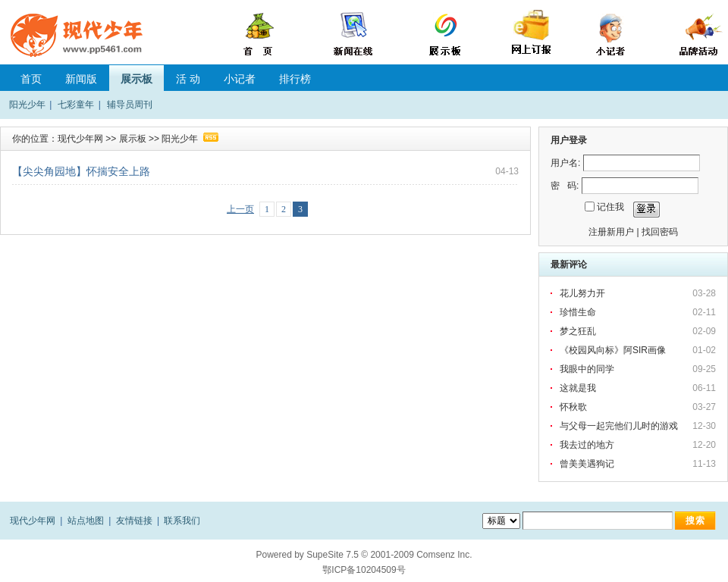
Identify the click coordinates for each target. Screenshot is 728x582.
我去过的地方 (587, 445)
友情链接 (134, 521)
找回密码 (660, 232)
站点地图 (86, 521)
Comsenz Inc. (444, 555)
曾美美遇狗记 (587, 464)
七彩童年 (76, 105)
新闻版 (81, 79)
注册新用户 (611, 232)
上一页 (240, 209)
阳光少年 (27, 105)
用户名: (565, 163)
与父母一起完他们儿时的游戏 (619, 426)
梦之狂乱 (578, 331)
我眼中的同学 (587, 369)
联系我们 (182, 521)
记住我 (610, 207)
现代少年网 (80, 139)
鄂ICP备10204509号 (364, 570)
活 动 (188, 79)
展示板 (136, 79)
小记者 (240, 79)
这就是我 (578, 388)
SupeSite (325, 555)
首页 (31, 79)
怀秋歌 (573, 407)
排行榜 (295, 79)
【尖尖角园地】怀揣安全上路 (81, 171)
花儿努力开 (582, 293)
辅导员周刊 (130, 105)
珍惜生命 (578, 312)
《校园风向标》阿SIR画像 (613, 350)
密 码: (565, 186)
